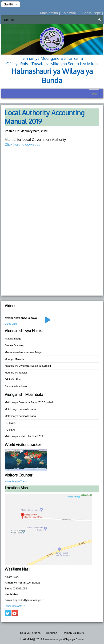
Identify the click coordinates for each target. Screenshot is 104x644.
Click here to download (23, 144)
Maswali (71, 13)
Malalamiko (49, 13)
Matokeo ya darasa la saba (20, 409)
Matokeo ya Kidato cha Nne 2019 (24, 436)
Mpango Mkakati (14, 359)
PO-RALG (11, 423)
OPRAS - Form (13, 379)
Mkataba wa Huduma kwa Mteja (23, 352)
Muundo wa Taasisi (16, 373)
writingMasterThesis (16, 481)
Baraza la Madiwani (16, 386)
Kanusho (52, 633)
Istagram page (13, 339)
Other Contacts (15, 606)
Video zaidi (11, 324)
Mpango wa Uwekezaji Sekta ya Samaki (28, 366)
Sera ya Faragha (30, 633)
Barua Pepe (92, 13)
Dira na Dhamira (14, 345)
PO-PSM (10, 430)
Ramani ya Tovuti (73, 633)
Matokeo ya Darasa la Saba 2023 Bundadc (29, 402)
